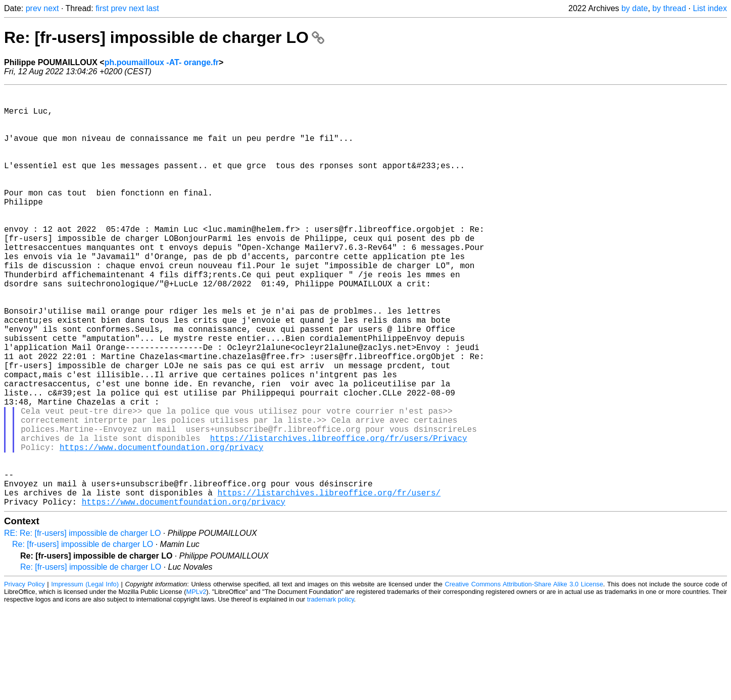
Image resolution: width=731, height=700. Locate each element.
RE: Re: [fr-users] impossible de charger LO (82, 626)
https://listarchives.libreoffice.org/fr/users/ (329, 583)
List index (710, 8)
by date (635, 8)
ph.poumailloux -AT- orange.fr (162, 62)
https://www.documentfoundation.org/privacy (161, 528)
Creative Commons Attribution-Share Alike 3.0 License (524, 677)
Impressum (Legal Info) (85, 677)
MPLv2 (196, 685)
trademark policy (331, 692)
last (153, 8)
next (51, 8)
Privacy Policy (25, 677)
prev (34, 8)
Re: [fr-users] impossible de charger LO (164, 37)
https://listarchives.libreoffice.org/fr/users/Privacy (339, 517)
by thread (669, 8)
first (102, 8)
